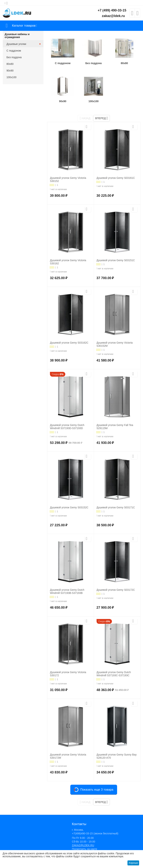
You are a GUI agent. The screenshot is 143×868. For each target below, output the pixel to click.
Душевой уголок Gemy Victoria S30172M (68, 756)
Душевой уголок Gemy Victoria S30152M (115, 344)
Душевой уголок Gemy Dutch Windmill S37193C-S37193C (114, 674)
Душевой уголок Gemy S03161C (116, 178)
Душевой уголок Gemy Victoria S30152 (68, 179)
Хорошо (133, 863)
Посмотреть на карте (85, 849)
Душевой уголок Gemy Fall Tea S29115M (115, 427)
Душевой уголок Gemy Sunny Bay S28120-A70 (117, 756)
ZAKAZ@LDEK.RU (83, 845)
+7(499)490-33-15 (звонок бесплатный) (95, 833)
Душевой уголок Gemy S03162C (69, 343)
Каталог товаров (25, 26)
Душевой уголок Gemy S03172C (116, 590)
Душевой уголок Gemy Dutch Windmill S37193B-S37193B (67, 591)
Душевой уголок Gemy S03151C (116, 260)
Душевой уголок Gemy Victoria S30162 (68, 262)
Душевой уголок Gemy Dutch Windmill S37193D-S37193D (67, 427)
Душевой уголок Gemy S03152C (69, 507)
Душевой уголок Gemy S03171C (116, 507)
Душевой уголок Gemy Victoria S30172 (68, 674)
